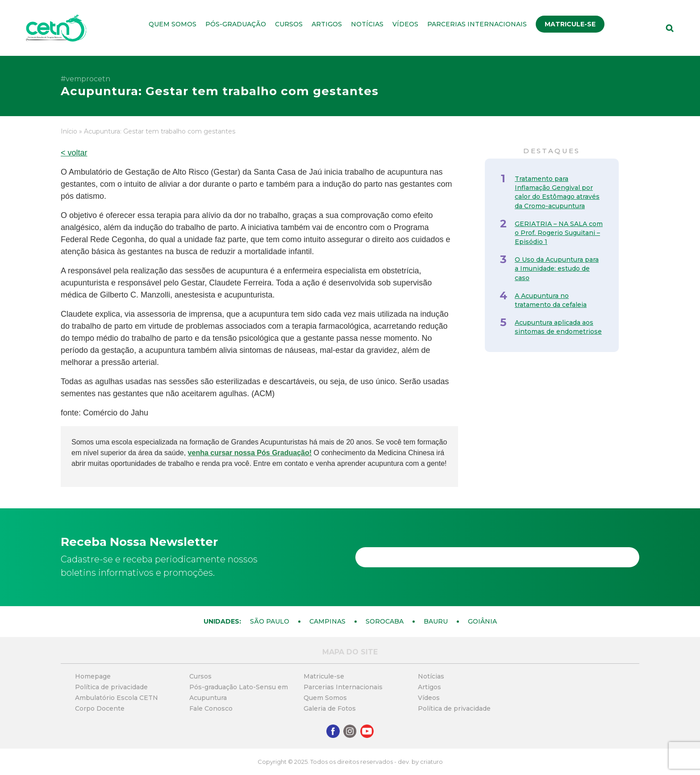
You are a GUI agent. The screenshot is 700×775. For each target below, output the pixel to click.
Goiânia (482, 621)
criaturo (431, 762)
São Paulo (270, 621)
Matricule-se (570, 24)
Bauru (436, 621)
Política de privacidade (111, 687)
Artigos (327, 24)
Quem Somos (173, 24)
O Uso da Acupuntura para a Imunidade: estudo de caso (557, 268)
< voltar (74, 153)
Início (69, 131)
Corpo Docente (100, 708)
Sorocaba (385, 621)
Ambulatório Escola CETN (117, 698)
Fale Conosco (211, 708)
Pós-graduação (236, 24)
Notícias (367, 24)
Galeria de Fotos (330, 708)
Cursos (289, 24)
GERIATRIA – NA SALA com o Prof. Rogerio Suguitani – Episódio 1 (559, 233)
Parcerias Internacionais (477, 24)
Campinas (327, 621)
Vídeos (405, 24)
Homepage (93, 676)
